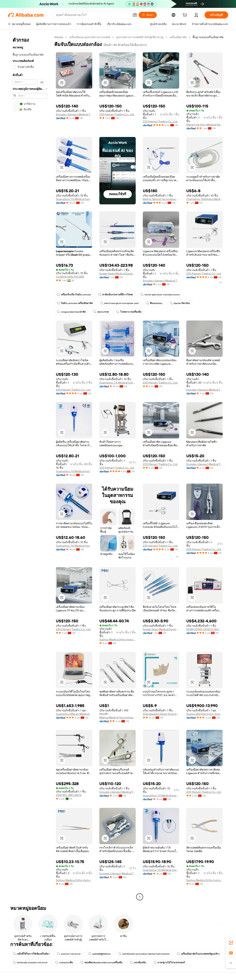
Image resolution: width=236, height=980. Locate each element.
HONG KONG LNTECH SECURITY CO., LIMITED (204, 629)
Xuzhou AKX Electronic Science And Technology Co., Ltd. (204, 714)
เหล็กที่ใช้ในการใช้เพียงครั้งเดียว (31, 954)
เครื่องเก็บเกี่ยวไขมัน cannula (74, 295)
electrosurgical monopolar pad (119, 303)
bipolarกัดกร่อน (180, 303)
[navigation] (30, 467)
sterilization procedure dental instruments (144, 954)
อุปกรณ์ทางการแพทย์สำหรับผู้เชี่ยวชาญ (140, 37)
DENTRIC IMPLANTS (69, 795)
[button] (135, 15)
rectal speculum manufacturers (160, 295)
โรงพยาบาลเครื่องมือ (129, 312)
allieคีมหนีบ (138, 963)
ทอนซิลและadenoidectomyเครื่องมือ (101, 963)
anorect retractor (69, 954)
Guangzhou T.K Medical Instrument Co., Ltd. (74, 199)
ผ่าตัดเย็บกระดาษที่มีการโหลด (116, 295)
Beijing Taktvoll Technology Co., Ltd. (161, 199)
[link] (231, 943)
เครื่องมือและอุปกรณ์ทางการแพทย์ (90, 37)
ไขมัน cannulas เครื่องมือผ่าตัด (75, 303)
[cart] (185, 16)
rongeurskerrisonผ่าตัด (71, 312)
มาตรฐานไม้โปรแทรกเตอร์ (169, 963)
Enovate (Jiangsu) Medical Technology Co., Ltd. (74, 114)
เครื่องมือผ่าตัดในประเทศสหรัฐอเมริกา (198, 954)
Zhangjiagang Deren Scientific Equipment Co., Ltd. (161, 714)
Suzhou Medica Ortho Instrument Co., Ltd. (118, 639)
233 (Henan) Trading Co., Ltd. (117, 114)
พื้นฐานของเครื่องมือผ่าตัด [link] (208, 37)
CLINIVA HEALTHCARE (70, 277)
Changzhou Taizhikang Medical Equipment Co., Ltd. (204, 199)
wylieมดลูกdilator (100, 954)
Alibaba (59, 37)
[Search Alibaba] (93, 15)
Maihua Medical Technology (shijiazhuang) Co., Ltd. (118, 717)
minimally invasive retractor (30, 963)
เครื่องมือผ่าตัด (178, 37)
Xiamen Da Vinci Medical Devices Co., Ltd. (204, 125)
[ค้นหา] (148, 15)
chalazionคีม (64, 963)
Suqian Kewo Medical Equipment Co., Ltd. (118, 274)
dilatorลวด (101, 312)
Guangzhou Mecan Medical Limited (74, 714)
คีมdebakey (154, 303)
